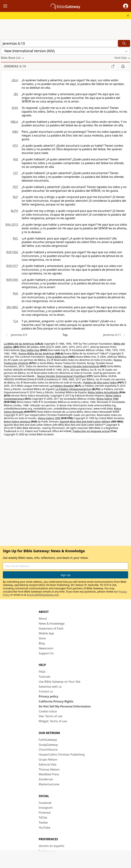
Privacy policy (49, 696)
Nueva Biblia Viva (57, 357)
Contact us (46, 691)
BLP (16, 197)
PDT (15, 187)
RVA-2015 (12, 225)
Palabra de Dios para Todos (100, 383)
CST (16, 173)
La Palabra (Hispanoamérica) (73, 389)
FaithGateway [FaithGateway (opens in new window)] (48, 740)
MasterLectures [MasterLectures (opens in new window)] (49, 784)
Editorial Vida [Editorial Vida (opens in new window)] (48, 764)
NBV (15, 132)
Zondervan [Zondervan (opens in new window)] (46, 779)
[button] (126, 6)
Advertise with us (50, 687)
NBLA (14, 122)
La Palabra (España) (62, 386)
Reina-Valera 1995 (49, 418)
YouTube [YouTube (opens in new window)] (45, 828)
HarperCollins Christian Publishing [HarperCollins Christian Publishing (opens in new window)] (62, 754)
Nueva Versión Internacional (81, 366)
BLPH (14, 211)
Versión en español (52, 846)
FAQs (42, 672)
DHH (15, 108)
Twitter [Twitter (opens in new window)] (43, 823)
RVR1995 (12, 280)
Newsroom (46, 648)
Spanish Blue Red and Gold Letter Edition (85, 422)
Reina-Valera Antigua (17, 422)
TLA (16, 321)
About (43, 619)
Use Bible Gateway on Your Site (60, 682)
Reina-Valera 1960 (107, 399)
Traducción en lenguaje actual (91, 431)
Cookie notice (48, 711)
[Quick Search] (59, 43)
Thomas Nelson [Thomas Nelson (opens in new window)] (49, 769)
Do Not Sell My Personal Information (65, 706)
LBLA (15, 80)
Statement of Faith (51, 629)
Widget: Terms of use (53, 721)
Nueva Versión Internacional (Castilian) (61, 376)
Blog (42, 643)
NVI (16, 159)
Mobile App (46, 633)
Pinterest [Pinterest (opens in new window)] (45, 813)
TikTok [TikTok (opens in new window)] (43, 818)
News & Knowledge (52, 624)
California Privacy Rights (56, 701)
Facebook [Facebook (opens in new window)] (45, 803)
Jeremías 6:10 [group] (15, 66)
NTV (15, 146)
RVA (15, 293)
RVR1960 (12, 252)
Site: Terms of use (51, 716)
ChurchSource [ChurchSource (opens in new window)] (48, 749)
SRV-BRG (12, 307)
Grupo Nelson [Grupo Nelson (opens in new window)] (48, 759)
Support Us (46, 653)
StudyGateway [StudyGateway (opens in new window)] (48, 745)
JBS (16, 94)
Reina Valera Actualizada (103, 392)
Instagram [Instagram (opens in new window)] (46, 808)
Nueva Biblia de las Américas (36, 353)
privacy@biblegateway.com (43, 595)
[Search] (124, 43)
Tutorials (45, 677)
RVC (15, 238)
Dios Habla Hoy (30, 350)
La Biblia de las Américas (19, 344)
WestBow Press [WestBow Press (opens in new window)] (49, 774)
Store (42, 638)
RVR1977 (12, 266)
